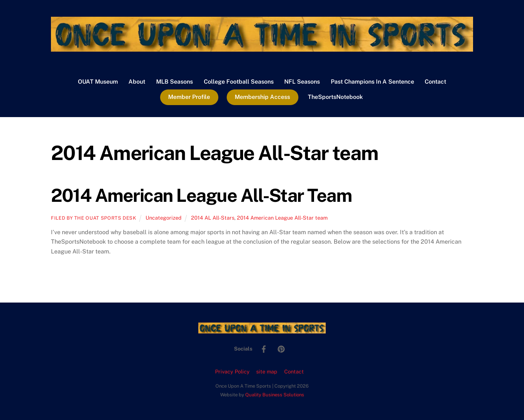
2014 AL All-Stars (213, 218)
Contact (435, 82)
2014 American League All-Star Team (201, 195)
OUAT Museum (98, 82)
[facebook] (264, 348)
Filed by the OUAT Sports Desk (94, 218)
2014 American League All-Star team (282, 218)
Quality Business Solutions (275, 395)
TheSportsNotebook (335, 97)
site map (267, 371)
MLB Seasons (174, 82)
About (137, 82)
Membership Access (262, 97)
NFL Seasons (302, 82)
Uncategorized (164, 218)
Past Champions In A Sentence (372, 82)
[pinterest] (281, 348)
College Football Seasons (239, 82)
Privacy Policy (232, 371)
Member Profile (189, 97)
